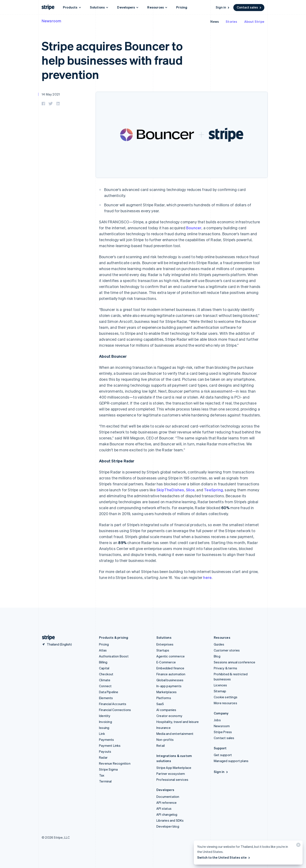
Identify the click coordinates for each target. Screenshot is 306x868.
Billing (103, 662)
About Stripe (254, 21)
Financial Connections (115, 710)
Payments (107, 740)
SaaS (160, 704)
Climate (105, 680)
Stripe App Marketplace (174, 768)
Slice (190, 490)
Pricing (182, 7)
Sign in (223, 7)
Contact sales (249, 7)
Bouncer (194, 228)
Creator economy (169, 716)
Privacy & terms (225, 668)
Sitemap (220, 691)
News (215, 21)
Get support (223, 755)
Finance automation (171, 674)
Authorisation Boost (114, 656)
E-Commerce (166, 662)
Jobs (217, 720)
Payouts (105, 751)
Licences (220, 685)
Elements (106, 698)
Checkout (106, 674)
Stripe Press (223, 732)
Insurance (164, 728)
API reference (167, 802)
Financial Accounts (113, 704)
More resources (225, 703)
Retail (161, 745)
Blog (217, 656)
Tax (102, 775)
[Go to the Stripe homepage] (47, 638)
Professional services (172, 780)
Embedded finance (170, 668)
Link (102, 734)
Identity (105, 716)
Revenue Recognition (115, 763)
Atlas (103, 650)
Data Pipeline (109, 692)
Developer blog (168, 826)
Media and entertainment (175, 734)
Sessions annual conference (234, 662)
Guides (219, 644)
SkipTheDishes (170, 490)
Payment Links (110, 745)
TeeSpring (213, 490)
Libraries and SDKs (170, 820)
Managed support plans (231, 761)
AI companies (166, 710)
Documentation (168, 797)
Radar (103, 757)
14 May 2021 (51, 94)
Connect (105, 686)
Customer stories (227, 650)
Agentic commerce (171, 656)
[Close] (298, 846)
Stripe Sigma (108, 769)
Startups (163, 650)
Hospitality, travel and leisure (178, 722)
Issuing (104, 728)
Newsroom (51, 21)
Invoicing (106, 722)
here (207, 577)
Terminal (105, 781)
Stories (231, 21)
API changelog (167, 814)
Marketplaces (166, 692)
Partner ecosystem (171, 774)
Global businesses (170, 680)
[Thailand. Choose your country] (57, 644)
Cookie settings (226, 697)
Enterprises (165, 644)
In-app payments (169, 686)
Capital (104, 668)
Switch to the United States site (224, 857)
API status (164, 808)
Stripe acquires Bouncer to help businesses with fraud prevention (112, 60)
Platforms (164, 698)
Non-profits (165, 740)
